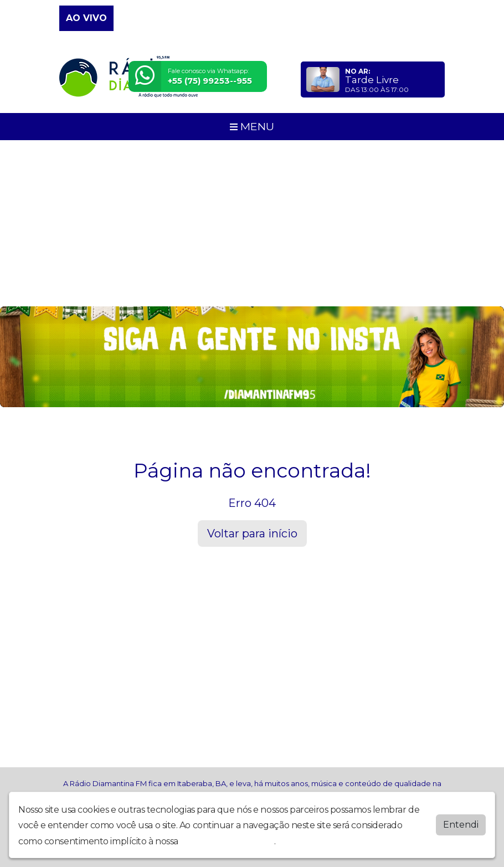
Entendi (461, 825)
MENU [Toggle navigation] (252, 126)
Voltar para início (252, 533)
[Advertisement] (252, 223)
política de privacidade (227, 841)
